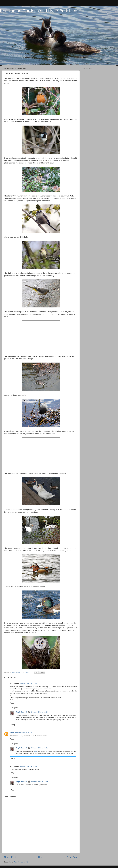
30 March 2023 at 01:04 (23, 733)
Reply (12, 703)
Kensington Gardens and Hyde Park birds (39, 11)
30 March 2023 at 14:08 (28, 766)
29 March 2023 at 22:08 (28, 683)
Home (41, 857)
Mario (12, 733)
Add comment (10, 797)
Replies (15, 708)
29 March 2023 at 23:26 (39, 712)
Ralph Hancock (22, 712)
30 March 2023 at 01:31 (39, 748)
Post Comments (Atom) (22, 862)
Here (35, 751)
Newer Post (10, 857)
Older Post (72, 857)
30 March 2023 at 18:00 (39, 782)
